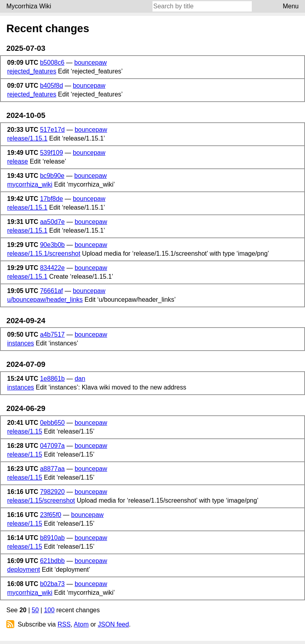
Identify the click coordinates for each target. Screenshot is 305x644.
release (17, 161)
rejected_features (32, 71)
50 (35, 610)
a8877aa (52, 469)
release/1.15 (25, 431)
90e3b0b (52, 245)
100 (49, 610)
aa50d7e (52, 222)
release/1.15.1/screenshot (44, 254)
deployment (24, 570)
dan (80, 379)
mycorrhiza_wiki (30, 184)
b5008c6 (52, 63)
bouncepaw (91, 63)
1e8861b (52, 379)
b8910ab (52, 538)
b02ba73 (52, 584)
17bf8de (52, 199)
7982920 (52, 492)
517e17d (52, 130)
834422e (52, 268)
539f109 (52, 153)
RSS (64, 624)
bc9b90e (52, 176)
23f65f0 (51, 515)
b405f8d (52, 86)
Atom (81, 624)
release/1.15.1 (27, 138)
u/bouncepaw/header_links (45, 300)
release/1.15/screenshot (41, 500)
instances (21, 343)
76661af (52, 291)
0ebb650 (52, 423)
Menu (291, 6)
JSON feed (113, 624)
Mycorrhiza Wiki (29, 6)
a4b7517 (52, 335)
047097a (52, 446)
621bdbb (52, 561)
